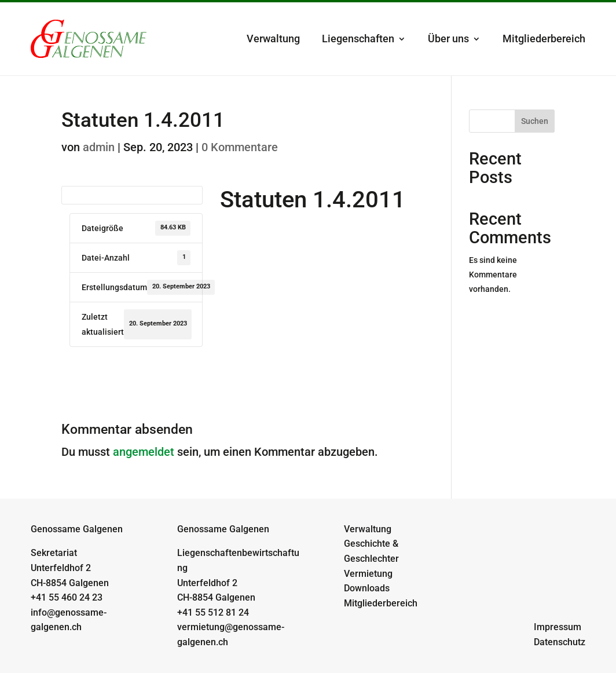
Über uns (448, 39)
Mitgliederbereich (544, 39)
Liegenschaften (358, 39)
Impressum (558, 627)
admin (99, 147)
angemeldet (144, 452)
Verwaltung (273, 39)
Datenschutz (560, 642)
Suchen (535, 121)
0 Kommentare (240, 147)
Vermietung (368, 574)
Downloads (367, 588)
